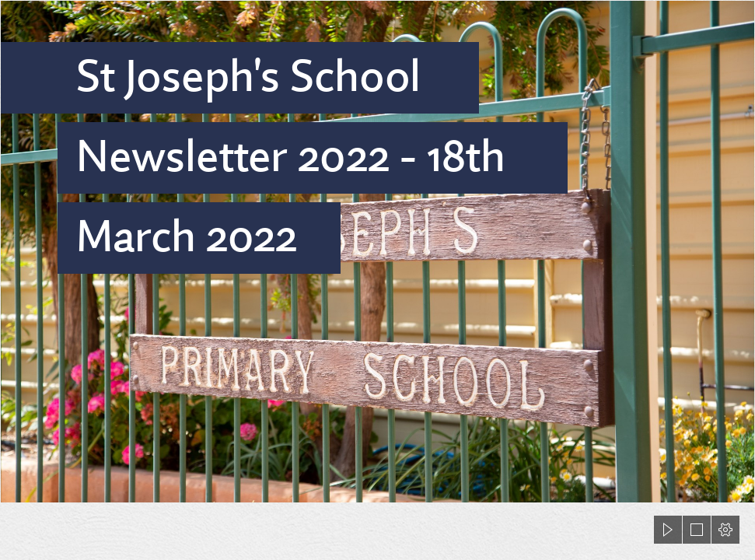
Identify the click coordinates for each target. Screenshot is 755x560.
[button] (668, 530)
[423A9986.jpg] (377, 252)
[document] (377, 280)
